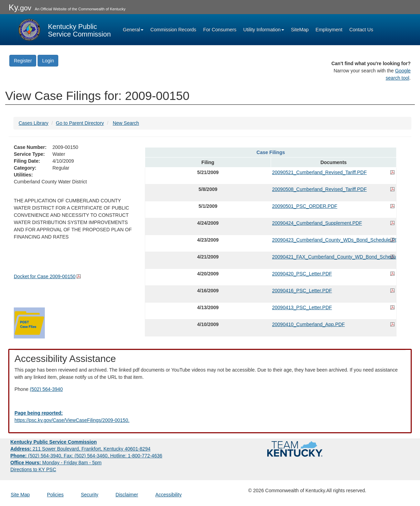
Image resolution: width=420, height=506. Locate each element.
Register (23, 61)
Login (48, 61)
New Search (126, 123)
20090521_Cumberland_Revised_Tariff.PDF (319, 172)
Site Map (20, 495)
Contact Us (361, 30)
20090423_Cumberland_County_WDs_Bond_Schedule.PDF (333, 240)
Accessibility (168, 495)
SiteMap (300, 30)
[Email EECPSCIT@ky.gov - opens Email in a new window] (210, 417)
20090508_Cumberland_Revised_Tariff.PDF (319, 189)
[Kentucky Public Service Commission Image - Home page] (64, 30)
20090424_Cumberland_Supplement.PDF (317, 223)
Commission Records (173, 30)
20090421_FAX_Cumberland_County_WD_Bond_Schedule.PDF (333, 257)
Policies (55, 495)
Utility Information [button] (264, 30)
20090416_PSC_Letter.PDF (302, 291)
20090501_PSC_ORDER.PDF (305, 206)
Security (90, 495)
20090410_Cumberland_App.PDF (308, 324)
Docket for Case (45, 276)
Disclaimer (127, 495)
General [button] (133, 30)
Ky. (20, 7)
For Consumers (220, 30)
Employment (329, 30)
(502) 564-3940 (46, 389)
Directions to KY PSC (33, 469)
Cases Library (33, 123)
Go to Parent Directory (80, 123)
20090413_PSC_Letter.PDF (302, 307)
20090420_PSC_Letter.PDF (302, 274)
